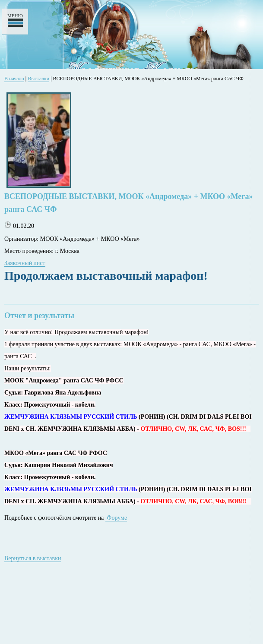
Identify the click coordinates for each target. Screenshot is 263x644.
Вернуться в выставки (33, 558)
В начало (14, 79)
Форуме (116, 518)
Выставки (38, 79)
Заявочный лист (25, 263)
